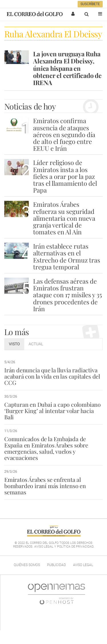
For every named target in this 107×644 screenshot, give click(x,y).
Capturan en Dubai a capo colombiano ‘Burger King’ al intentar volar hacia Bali (53, 411)
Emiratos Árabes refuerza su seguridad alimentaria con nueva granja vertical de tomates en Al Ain (64, 218)
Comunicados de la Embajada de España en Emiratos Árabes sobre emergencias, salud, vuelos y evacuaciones (46, 448)
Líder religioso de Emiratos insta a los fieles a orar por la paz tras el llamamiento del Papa (65, 176)
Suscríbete (90, 4)
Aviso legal (83, 565)
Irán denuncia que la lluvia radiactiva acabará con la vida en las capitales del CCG (52, 376)
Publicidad (56, 565)
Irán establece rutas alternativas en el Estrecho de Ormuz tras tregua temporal (67, 256)
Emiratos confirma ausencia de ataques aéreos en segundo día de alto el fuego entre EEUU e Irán (64, 134)
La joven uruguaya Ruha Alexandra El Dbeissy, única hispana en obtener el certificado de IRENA (67, 68)
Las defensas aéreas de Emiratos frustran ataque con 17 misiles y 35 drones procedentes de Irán (67, 295)
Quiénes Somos (27, 565)
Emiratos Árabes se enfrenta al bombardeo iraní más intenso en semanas (45, 486)
